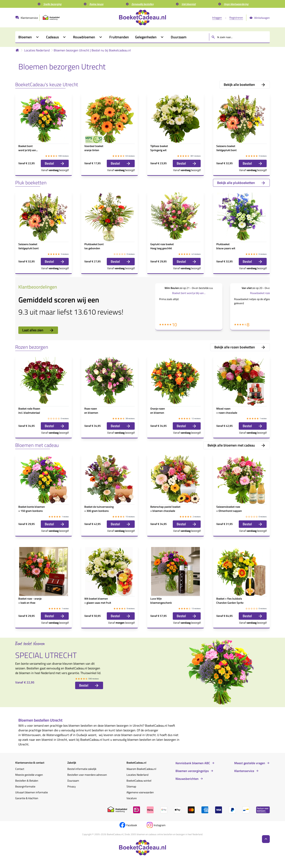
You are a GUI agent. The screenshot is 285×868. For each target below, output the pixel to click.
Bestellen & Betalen (27, 781)
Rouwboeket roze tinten (264, 293)
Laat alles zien (38, 330)
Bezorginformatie (25, 786)
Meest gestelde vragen (250, 763)
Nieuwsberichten (187, 779)
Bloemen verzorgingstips (192, 771)
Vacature (132, 798)
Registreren (236, 17)
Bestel (55, 163)
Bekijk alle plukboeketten (241, 183)
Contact (20, 769)
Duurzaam (73, 781)
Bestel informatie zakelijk (82, 769)
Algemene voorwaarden (140, 792)
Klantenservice (244, 771)
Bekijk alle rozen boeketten (240, 347)
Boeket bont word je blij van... (189, 293)
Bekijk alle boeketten (245, 85)
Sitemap (131, 786)
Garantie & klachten (27, 798)
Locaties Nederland (37, 50)
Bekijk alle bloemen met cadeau (237, 445)
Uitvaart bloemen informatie (32, 792)
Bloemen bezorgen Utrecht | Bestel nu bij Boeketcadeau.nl (92, 50)
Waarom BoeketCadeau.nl (141, 769)
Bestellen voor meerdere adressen (87, 775)
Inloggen (217, 17)
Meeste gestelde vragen (29, 775)
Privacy (72, 786)
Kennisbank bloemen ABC (193, 763)
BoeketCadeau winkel (139, 781)
